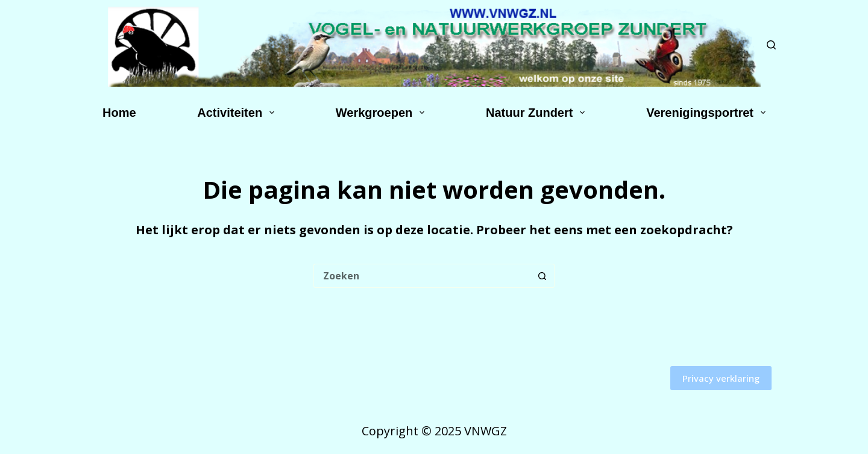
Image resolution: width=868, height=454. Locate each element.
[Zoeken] (771, 45)
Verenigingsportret (708, 113)
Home (119, 113)
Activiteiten (238, 113)
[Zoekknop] (542, 276)
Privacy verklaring (721, 378)
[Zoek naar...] (422, 276)
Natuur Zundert (538, 113)
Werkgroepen (382, 113)
